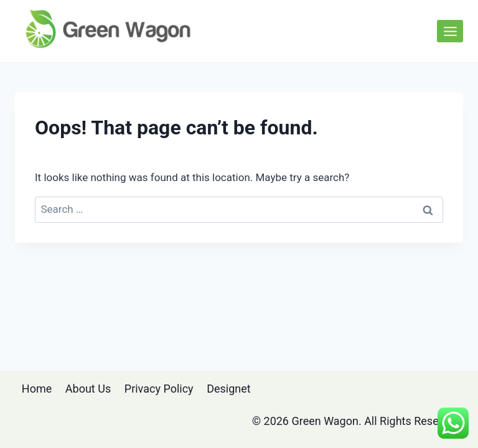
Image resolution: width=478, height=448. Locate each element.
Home (37, 389)
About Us (88, 389)
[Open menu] (450, 31)
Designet (229, 389)
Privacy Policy (159, 389)
